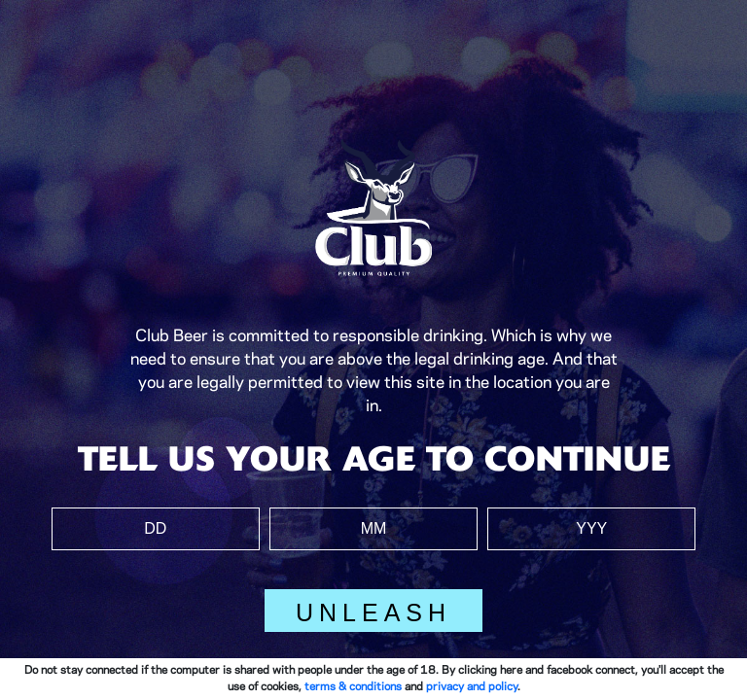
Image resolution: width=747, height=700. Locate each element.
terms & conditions (353, 687)
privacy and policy (472, 687)
